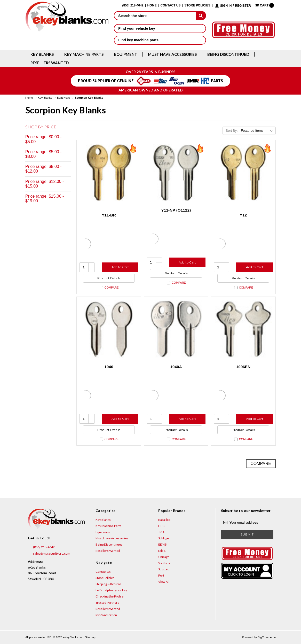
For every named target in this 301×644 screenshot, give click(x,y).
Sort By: (232, 131)
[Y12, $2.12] (243, 172)
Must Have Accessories (172, 54)
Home (152, 6)
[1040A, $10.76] (176, 329)
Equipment (126, 54)
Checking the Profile (109, 596)
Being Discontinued (228, 54)
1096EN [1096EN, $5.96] (243, 367)
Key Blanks (42, 54)
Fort (161, 575)
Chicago (164, 557)
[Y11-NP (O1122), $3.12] (176, 172)
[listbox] (258, 131)
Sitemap (90, 637)
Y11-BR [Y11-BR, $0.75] (109, 215)
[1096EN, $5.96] (243, 329)
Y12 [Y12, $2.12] (243, 215)
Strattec (164, 569)
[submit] (201, 15)
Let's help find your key (111, 590)
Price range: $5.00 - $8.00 (43, 154)
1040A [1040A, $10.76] (176, 367)
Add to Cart (120, 267)
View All (164, 582)
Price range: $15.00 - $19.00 (45, 199)
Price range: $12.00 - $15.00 (45, 184)
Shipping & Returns (108, 584)
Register (243, 6)
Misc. (162, 551)
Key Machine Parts (84, 54)
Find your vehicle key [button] (160, 28)
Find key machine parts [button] (160, 40)
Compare (109, 288)
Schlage (164, 538)
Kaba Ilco (164, 520)
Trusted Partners (107, 603)
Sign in (226, 6)
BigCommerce (267, 637)
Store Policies (197, 6)
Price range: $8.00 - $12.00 (43, 169)
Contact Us (171, 6)
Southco (164, 563)
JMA (161, 532)
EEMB (163, 544)
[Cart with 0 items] (264, 5)
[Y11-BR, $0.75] (109, 172)
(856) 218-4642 (41, 547)
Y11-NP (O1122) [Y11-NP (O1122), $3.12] (176, 210)
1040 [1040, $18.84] (109, 367)
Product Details (109, 278)
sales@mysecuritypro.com (49, 554)
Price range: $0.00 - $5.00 (43, 139)
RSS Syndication (106, 615)
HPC (161, 526)
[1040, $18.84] (109, 329)
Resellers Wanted (50, 63)
